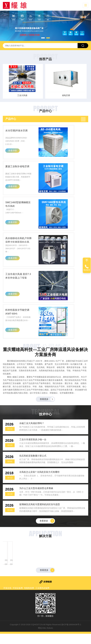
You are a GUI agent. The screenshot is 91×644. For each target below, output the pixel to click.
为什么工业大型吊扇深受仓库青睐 (36, 498)
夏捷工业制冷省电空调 (19, 168)
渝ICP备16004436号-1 (71, 635)
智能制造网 (29, 598)
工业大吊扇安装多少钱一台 (33, 447)
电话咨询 (87, 270)
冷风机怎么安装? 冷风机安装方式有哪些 (40, 481)
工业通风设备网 (42, 598)
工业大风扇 (23, 95)
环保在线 (7, 598)
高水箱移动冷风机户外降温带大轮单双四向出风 (21, 245)
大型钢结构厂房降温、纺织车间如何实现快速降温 (22, 556)
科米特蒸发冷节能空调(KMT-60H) (19, 319)
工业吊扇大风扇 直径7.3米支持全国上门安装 (21, 282)
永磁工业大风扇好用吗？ (32, 431)
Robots (50, 638)
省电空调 (68, 95)
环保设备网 (18, 598)
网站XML (42, 638)
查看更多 (44, 406)
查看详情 (13, 153)
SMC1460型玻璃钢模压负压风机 (21, 207)
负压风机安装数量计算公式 (33, 464)
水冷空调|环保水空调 (18, 131)
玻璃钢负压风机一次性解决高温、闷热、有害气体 (66, 556)
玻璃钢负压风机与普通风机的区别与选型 (40, 515)
